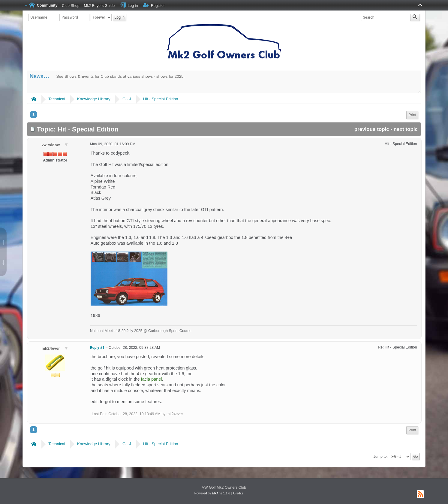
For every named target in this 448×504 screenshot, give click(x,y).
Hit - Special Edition (161, 99)
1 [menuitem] (33, 114)
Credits (238, 493)
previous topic (372, 129)
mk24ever (51, 348)
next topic (406, 129)
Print (412, 115)
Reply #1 (97, 348)
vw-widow (51, 145)
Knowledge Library (94, 99)
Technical (57, 99)
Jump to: (381, 457)
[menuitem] (412, 115)
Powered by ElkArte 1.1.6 (212, 493)
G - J (127, 99)
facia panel (152, 379)
